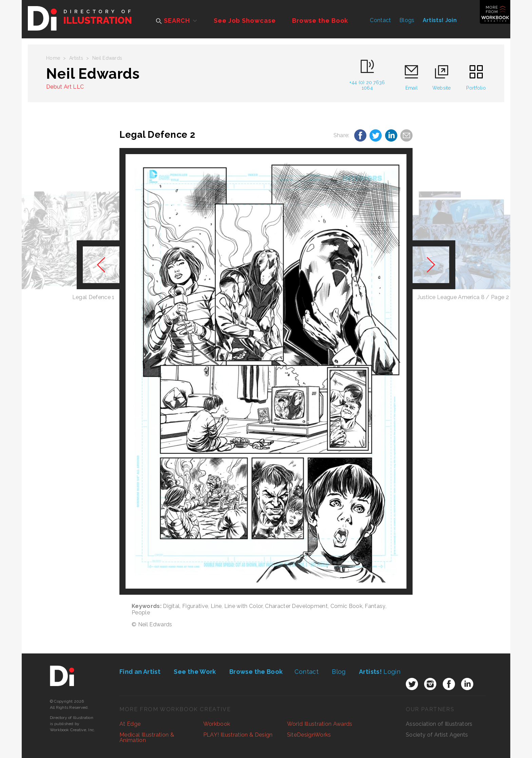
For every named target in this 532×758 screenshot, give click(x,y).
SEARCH (173, 21)
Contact (380, 20)
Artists (76, 58)
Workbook (217, 724)
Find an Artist (140, 672)
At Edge (130, 724)
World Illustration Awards (320, 724)
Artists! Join (440, 20)
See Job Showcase (245, 21)
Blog (339, 672)
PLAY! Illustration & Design (238, 735)
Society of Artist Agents (437, 735)
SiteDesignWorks (309, 735)
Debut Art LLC (65, 87)
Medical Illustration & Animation (147, 737)
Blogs (407, 20)
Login (380, 672)
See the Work (195, 672)
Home (53, 58)
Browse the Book (320, 21)
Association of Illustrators (439, 724)
